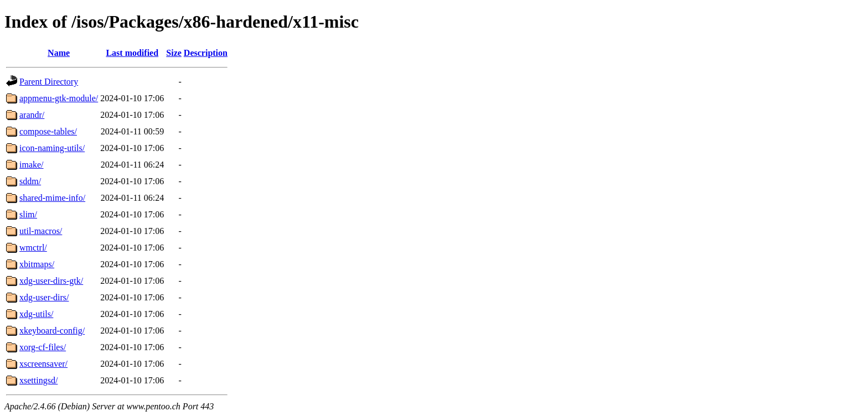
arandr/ (32, 115)
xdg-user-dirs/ (44, 297)
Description (206, 53)
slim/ (28, 214)
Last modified (132, 53)
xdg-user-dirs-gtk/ (51, 281)
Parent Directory (49, 82)
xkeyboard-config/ (52, 331)
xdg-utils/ (36, 314)
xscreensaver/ (43, 364)
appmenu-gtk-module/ (59, 98)
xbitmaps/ (37, 264)
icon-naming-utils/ (52, 148)
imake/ (32, 165)
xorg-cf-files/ (43, 347)
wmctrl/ (33, 248)
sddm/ (30, 181)
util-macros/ (41, 231)
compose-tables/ (48, 131)
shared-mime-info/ (52, 198)
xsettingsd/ (38, 380)
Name (59, 53)
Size (174, 53)
